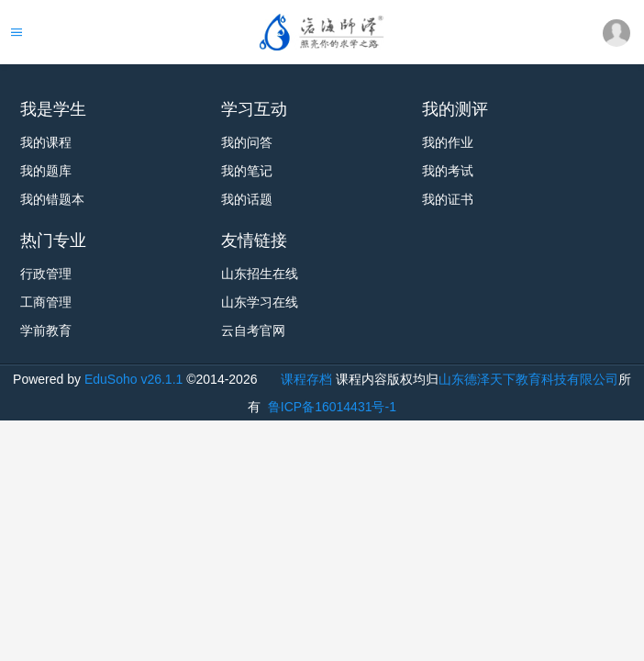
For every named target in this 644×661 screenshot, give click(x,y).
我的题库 (46, 171)
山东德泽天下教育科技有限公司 (528, 379)
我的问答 (247, 142)
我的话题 (247, 199)
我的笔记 (247, 171)
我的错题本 (52, 199)
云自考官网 (253, 330)
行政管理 (46, 274)
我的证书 (448, 199)
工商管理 (46, 302)
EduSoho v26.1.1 (133, 379)
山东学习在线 (260, 302)
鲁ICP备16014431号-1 (330, 407)
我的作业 (448, 142)
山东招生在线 (260, 274)
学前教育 (46, 330)
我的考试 (448, 171)
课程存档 (306, 379)
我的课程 (46, 142)
